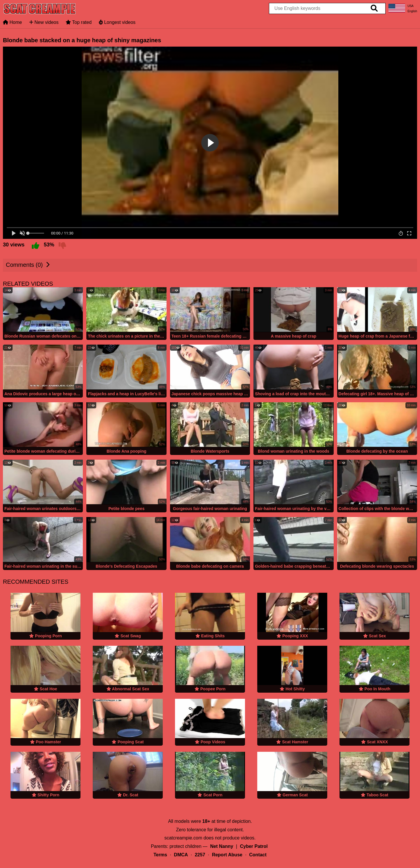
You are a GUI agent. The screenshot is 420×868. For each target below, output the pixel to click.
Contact (258, 855)
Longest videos (117, 22)
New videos (44, 22)
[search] (374, 8)
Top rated (79, 22)
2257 (200, 855)
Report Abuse (227, 855)
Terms (160, 855)
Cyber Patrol (254, 846)
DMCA (181, 855)
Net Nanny (222, 846)
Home (12, 22)
